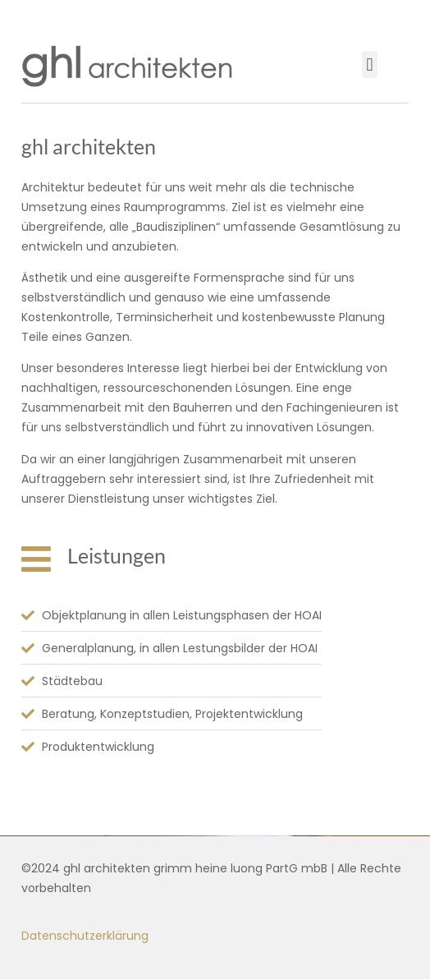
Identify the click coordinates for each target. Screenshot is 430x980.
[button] (370, 64)
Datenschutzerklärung (85, 936)
